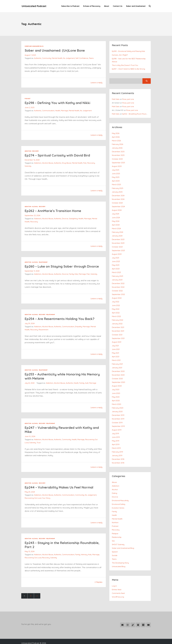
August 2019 (117, 423)
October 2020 (117, 373)
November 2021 (118, 326)
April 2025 (116, 179)
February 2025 (118, 186)
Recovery (36, 151)
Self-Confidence (82, 58)
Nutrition (115, 514)
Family (72, 278)
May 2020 (116, 390)
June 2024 (116, 215)
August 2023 (117, 251)
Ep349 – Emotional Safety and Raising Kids (129, 51)
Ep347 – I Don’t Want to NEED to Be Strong (129, 69)
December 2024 (118, 193)
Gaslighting (74, 219)
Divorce (65, 219)
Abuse (114, 474)
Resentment (44, 334)
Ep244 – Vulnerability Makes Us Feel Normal (61, 491)
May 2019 (116, 433)
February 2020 (118, 401)
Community (47, 58)
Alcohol (35, 207)
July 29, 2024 (30, 328)
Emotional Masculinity (120, 492)
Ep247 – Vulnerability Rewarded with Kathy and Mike (60, 434)
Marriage (65, 111)
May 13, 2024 (30, 556)
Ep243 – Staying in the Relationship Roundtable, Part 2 (53, 549)
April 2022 (116, 308)
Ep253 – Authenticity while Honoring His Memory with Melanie (57, 380)
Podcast (28, 99)
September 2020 (119, 376)
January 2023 (117, 276)
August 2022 (117, 294)
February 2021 (117, 358)
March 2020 (117, 398)
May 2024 (116, 218)
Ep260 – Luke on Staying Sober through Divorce (57, 268)
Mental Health (57, 58)
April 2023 (116, 265)
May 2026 (116, 133)
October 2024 (117, 201)
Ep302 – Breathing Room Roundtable (137, 113)
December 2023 (118, 236)
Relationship (43, 262)
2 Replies (98, 586)
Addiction (28, 151)
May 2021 (116, 347)
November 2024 (118, 197)
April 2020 (116, 394)
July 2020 (116, 383)
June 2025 (116, 172)
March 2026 (116, 140)
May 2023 (116, 261)
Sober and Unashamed (135, 6)
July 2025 (116, 168)
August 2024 (117, 208)
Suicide (115, 546)
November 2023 (118, 240)
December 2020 (118, 365)
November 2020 (118, 369)
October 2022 (117, 287)
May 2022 (116, 304)
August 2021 (117, 337)
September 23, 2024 (33, 216)
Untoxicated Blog (119, 557)
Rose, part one (128, 99)
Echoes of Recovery (92, 6)
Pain (86, 163)
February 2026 (118, 143)
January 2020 (117, 405)
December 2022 (118, 279)
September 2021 (118, 333)
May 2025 (116, 176)
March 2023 (116, 269)
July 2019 (115, 426)
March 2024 (116, 226)
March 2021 (116, 355)
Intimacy (85, 559)
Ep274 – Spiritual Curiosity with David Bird (59, 155)
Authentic (38, 58)
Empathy (79, 331)
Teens (92, 58)
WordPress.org (118, 587)
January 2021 (117, 362)
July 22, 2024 (30, 387)
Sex (113, 532)
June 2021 (116, 344)
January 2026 (117, 147)
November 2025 (118, 154)
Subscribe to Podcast (70, 6)
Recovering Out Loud (33, 502)
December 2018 (118, 451)
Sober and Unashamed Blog (34, 46)
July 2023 (115, 254)
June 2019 (116, 430)
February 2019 (118, 444)
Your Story (46, 502)
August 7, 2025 (30, 55)
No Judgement (69, 58)
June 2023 (116, 258)
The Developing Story (120, 553)
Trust (39, 447)
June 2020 (116, 387)
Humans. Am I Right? (120, 55)
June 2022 (116, 301)
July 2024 (115, 211)
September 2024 (118, 204)
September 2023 (118, 247)
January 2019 (117, 448)
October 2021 (117, 330)
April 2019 (116, 437)
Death (77, 387)
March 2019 (116, 441)
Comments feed (118, 583)
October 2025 (117, 158)
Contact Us (117, 6)
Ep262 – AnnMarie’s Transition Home (54, 211)
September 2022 (118, 290)
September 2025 (119, 161)
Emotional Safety (119, 496)
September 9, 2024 (32, 275)
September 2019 (118, 419)
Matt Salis (116, 99)
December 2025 (118, 150)
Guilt (87, 387)
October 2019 (117, 416)
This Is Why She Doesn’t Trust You (125, 65)
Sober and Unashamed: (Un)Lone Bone (56, 50)
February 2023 (118, 272)
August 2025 (117, 165)
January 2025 (117, 190)
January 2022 (117, 319)
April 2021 (116, 351)
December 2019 (118, 408)
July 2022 (115, 297)
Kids (77, 278)
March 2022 (116, 312)
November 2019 (118, 412)
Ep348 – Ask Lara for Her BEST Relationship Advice (129, 60)
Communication (48, 111)
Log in (114, 576)
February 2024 (118, 229)
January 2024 (117, 233)
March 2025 (116, 183)
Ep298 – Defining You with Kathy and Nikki (59, 103)
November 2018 (118, 455)
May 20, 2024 (30, 496)
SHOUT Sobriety (118, 535)
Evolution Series (118, 499)
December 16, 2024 (32, 160)
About (106, 6)
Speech (115, 542)
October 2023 (117, 244)
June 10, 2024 (30, 441)
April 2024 (116, 222)
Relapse (115, 525)
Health (58, 111)
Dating (115, 485)
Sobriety (28, 166)
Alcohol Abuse (48, 163)
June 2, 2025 (30, 108)
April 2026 (116, 136)
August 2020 (117, 380)
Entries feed (117, 580)
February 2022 (118, 315)
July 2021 (115, 340)
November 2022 (118, 283)
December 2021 (118, 322)
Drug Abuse (67, 163)
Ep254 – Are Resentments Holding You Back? (61, 323)
